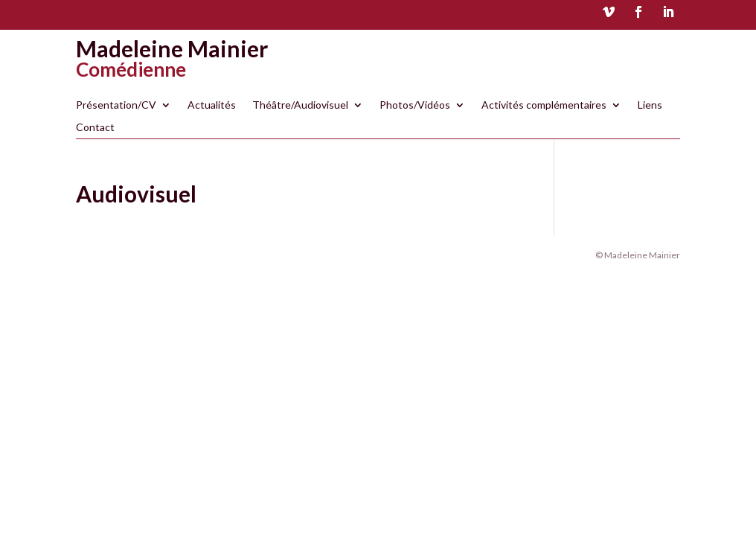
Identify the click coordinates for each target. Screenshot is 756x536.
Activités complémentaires (544, 105)
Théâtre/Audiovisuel (300, 105)
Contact (95, 128)
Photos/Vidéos (415, 105)
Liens (650, 105)
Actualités (212, 105)
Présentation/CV (116, 105)
